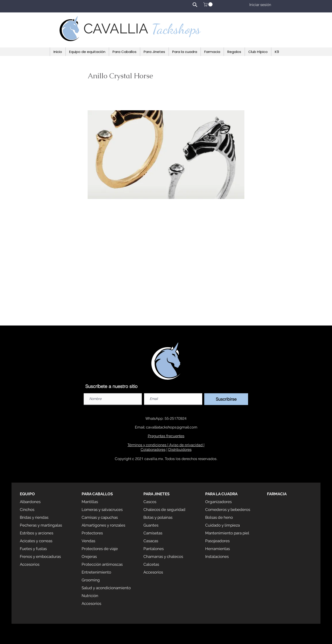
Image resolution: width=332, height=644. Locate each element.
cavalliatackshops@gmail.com (172, 427)
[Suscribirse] (226, 399)
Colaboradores (153, 449)
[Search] (195, 5)
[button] (208, 4)
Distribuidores (180, 449)
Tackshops (176, 29)
